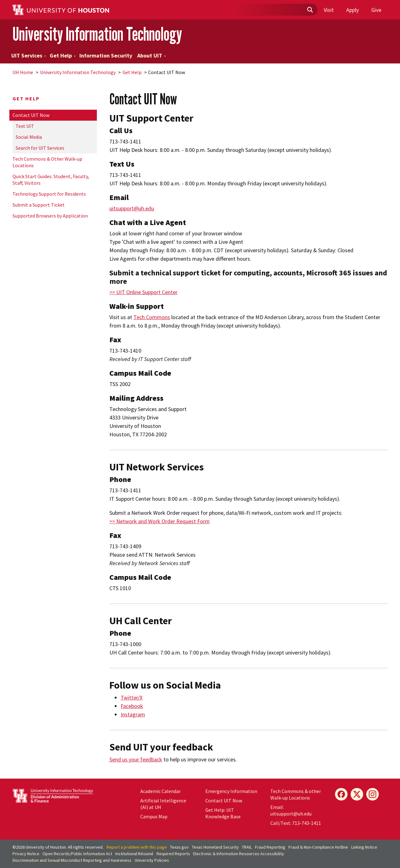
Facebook (132, 706)
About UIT (152, 55)
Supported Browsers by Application (50, 216)
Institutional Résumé (134, 854)
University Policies (152, 860)
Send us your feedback (136, 759)
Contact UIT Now (31, 115)
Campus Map (154, 816)
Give (376, 10)
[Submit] (310, 10)
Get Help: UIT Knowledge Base (223, 813)
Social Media (29, 137)
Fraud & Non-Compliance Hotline (318, 847)
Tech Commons (152, 317)
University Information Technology (97, 34)
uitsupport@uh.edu (132, 208)
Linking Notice (364, 847)
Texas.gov (179, 847)
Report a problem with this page (137, 847)
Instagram (133, 714)
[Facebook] (341, 794)
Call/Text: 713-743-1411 (296, 823)
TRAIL (247, 847)
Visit (329, 10)
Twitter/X (132, 697)
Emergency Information (231, 791)
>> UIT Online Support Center (143, 292)
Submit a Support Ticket (39, 205)
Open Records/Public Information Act (77, 854)
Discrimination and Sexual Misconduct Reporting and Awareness (72, 860)
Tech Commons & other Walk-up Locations (296, 794)
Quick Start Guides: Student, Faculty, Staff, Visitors (51, 180)
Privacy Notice (26, 854)
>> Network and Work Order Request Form (160, 521)
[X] (357, 794)
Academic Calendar (160, 791)
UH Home (23, 72)
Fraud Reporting (270, 847)
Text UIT (25, 126)
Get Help (63, 55)
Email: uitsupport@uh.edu (291, 810)
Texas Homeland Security (215, 847)
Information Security (106, 55)
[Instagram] (372, 794)
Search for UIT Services (40, 148)
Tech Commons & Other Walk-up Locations (47, 162)
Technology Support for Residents (49, 194)
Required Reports (173, 854)
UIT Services (29, 55)
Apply (352, 10)
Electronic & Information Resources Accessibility (239, 854)
